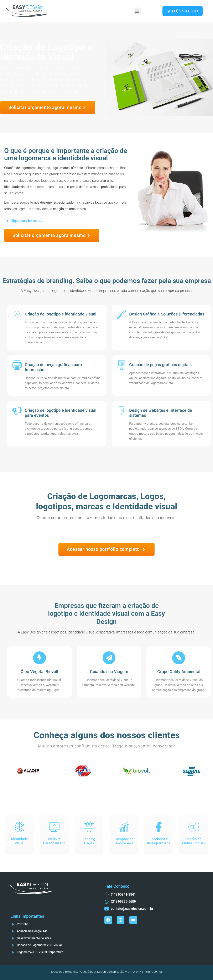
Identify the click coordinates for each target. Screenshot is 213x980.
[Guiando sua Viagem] (109, 658)
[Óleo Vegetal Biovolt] (40, 658)
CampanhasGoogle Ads (124, 841)
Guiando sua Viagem (109, 672)
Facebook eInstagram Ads (159, 841)
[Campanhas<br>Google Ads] (124, 827)
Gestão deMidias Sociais (193, 841)
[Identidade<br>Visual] (20, 827)
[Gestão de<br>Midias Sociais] (193, 827)
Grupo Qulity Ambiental (179, 672)
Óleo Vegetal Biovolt (40, 672)
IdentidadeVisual (19, 841)
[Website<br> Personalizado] (54, 827)
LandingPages (89, 841)
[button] (137, 11)
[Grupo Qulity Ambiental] (179, 658)
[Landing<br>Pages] (89, 827)
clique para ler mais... (27, 221)
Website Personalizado (54, 841)
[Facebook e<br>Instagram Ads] (159, 827)
